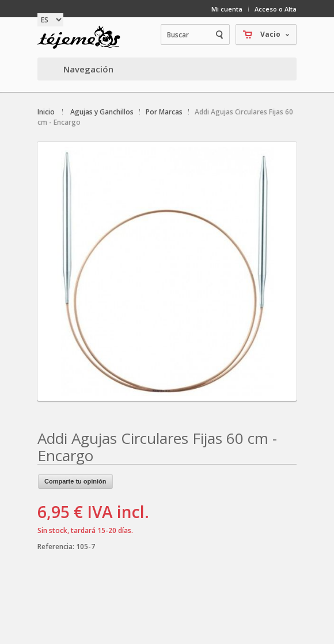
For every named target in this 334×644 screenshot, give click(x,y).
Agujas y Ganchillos (102, 112)
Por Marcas (164, 112)
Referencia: (57, 547)
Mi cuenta (227, 9)
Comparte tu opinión (75, 481)
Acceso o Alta (276, 9)
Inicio (46, 112)
